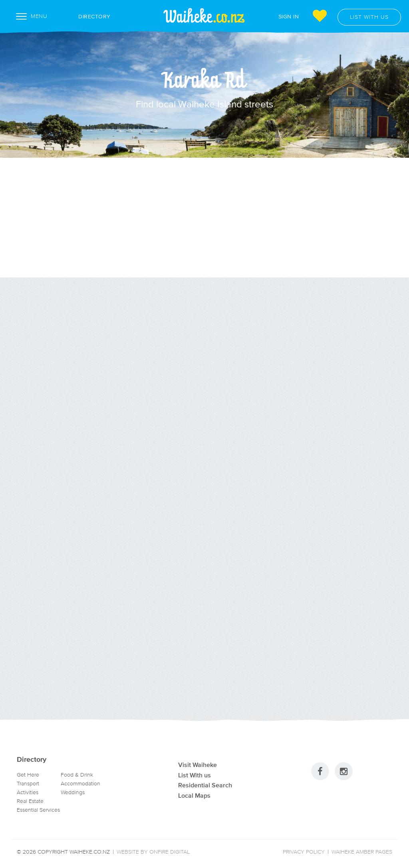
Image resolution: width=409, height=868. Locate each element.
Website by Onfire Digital (153, 852)
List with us (369, 17)
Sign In (289, 16)
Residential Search (205, 785)
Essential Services (38, 810)
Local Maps (194, 795)
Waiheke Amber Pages (362, 852)
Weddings (73, 792)
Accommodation (80, 784)
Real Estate (30, 801)
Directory (86, 16)
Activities (28, 792)
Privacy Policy (304, 852)
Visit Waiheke (198, 765)
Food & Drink (77, 775)
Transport (28, 784)
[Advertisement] (204, 218)
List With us (195, 775)
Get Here (28, 775)
